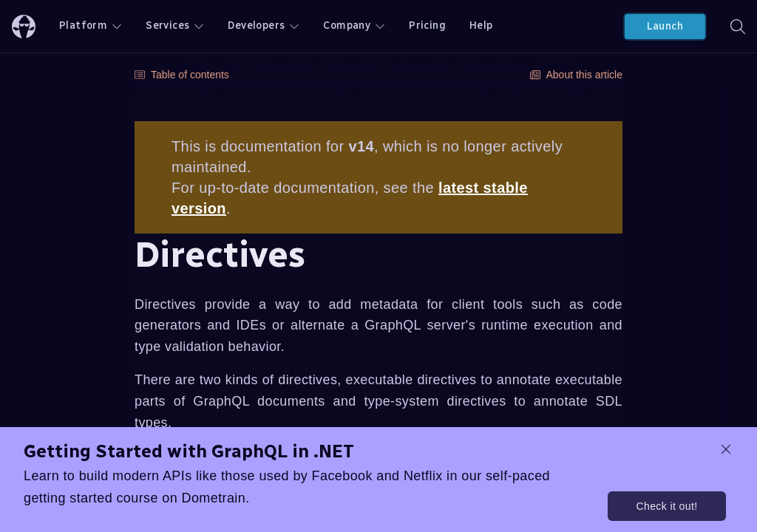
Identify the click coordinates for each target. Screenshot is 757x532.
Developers (264, 25)
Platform (91, 25)
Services (175, 25)
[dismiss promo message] (726, 449)
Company (354, 25)
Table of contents (182, 75)
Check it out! (666, 506)
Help (481, 25)
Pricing (427, 25)
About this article (577, 75)
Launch (665, 26)
